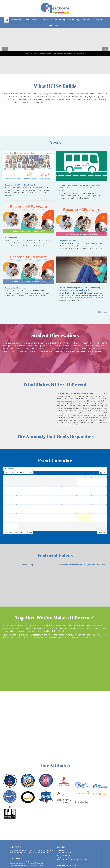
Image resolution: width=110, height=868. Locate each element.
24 (17, 513)
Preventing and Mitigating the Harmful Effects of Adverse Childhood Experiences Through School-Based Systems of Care (82, 188)
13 (61, 496)
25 (32, 513)
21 (76, 504)
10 (17, 496)
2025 (6, 473)
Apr (11, 473)
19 (47, 504)
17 (17, 504)
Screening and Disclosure (16, 288)
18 (32, 504)
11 (32, 496)
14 (76, 496)
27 (61, 513)
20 (61, 504)
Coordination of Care (67, 241)
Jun (26, 473)
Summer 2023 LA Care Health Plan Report (22, 185)
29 (91, 513)
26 (47, 513)
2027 (31, 473)
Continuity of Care (13, 238)
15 (91, 496)
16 (106, 496)
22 (91, 504)
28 (76, 513)
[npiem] (10, 806)
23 (106, 504)
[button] (102, 533)
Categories (10, 469)
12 (47, 496)
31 (17, 522)
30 (106, 513)
